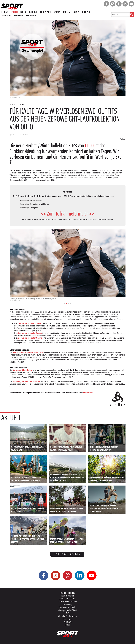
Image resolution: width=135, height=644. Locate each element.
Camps (57, 12)
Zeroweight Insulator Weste (30, 333)
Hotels (67, 12)
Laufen (14, 12)
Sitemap (67, 625)
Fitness (5, 12)
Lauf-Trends (18, 15)
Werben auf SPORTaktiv (67, 607)
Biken (23, 12)
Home (12, 105)
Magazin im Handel (67, 596)
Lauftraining (6, 15)
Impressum (68, 622)
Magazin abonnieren (68, 593)
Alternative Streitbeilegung (68, 616)
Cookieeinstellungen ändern (68, 601)
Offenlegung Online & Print (68, 610)
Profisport (46, 12)
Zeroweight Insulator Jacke (29, 323)
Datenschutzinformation (68, 599)
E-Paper (86, 12)
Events (76, 12)
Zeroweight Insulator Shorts (30, 338)
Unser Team (67, 619)
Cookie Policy (68, 604)
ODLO (89, 146)
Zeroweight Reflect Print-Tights (27, 381)
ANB (67, 613)
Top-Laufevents (31, 15)
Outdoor (33, 12)
